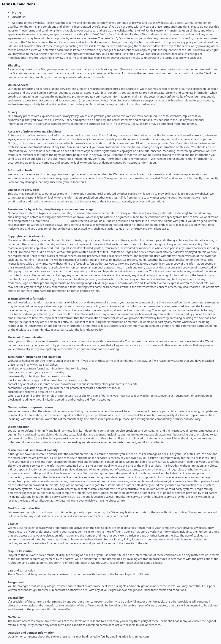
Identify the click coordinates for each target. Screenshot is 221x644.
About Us (19, 17)
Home (17, 12)
